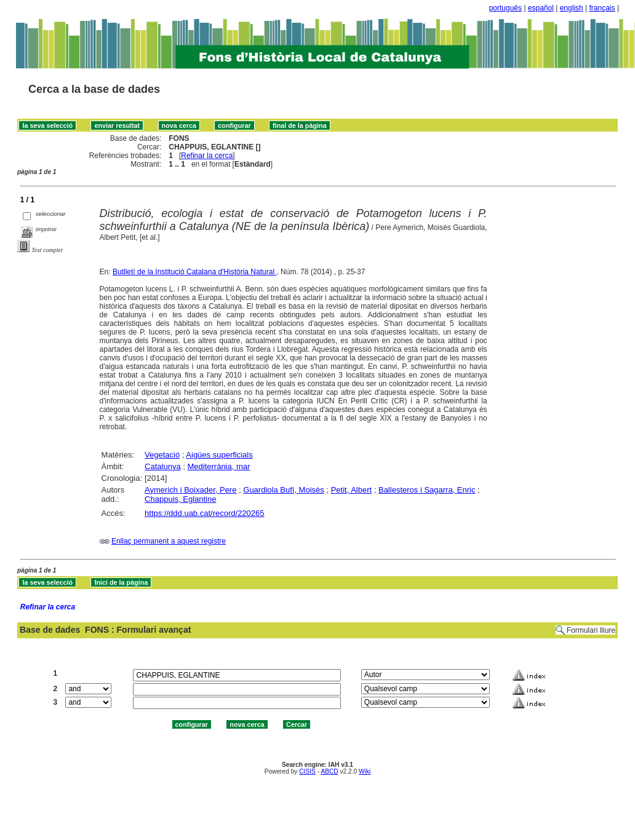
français (602, 8)
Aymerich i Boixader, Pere (190, 490)
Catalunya (163, 466)
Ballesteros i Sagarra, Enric (427, 490)
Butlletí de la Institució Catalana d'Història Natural (194, 272)
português (505, 8)
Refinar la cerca (207, 156)
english (572, 8)
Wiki (365, 771)
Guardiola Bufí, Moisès (284, 490)
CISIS (307, 771)
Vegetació (162, 455)
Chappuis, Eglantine (180, 499)
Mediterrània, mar (218, 466)
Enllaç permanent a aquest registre (169, 541)
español (541, 8)
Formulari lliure (591, 630)
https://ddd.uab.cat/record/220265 (204, 513)
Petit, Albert (351, 490)
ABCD (329, 771)
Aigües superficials (219, 455)
